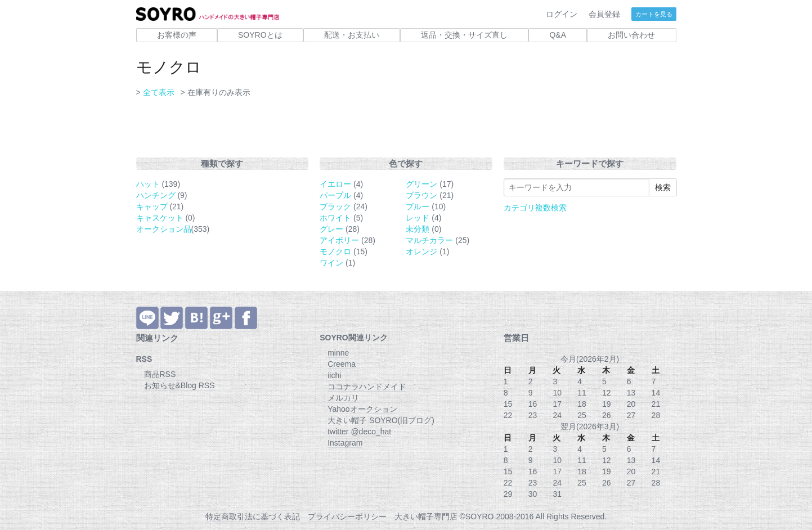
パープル (335, 195)
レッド (418, 218)
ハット (148, 184)
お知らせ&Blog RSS (180, 385)
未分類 (418, 229)
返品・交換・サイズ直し (464, 35)
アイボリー (339, 240)
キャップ (152, 206)
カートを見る (654, 14)
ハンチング (156, 195)
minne (338, 353)
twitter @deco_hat (359, 432)
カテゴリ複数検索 (535, 208)
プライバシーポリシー (347, 516)
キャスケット (160, 218)
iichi (334, 375)
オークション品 (164, 229)
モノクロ (335, 251)
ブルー (418, 206)
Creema (342, 364)
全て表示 (159, 92)
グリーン (421, 184)
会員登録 (604, 14)
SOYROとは (260, 35)
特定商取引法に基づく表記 (253, 516)
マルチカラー (429, 240)
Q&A (558, 35)
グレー (331, 229)
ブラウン (421, 195)
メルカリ (343, 398)
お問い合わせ (631, 35)
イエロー (335, 184)
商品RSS (160, 374)
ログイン (562, 14)
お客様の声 (177, 35)
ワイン (331, 263)
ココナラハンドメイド (367, 387)
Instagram (345, 443)
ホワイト (335, 218)
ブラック (335, 206)
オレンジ (421, 251)
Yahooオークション (362, 409)
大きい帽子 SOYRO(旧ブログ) (381, 420)
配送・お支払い (352, 35)
